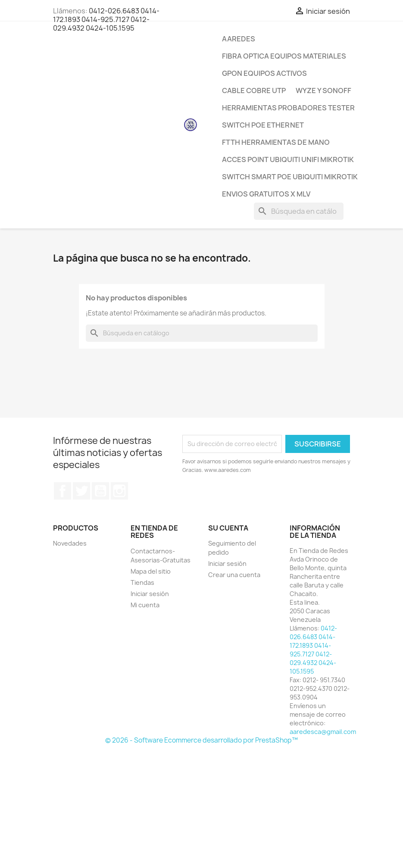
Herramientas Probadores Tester (288, 108)
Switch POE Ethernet (263, 125)
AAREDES (239, 39)
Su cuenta (228, 528)
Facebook (62, 491)
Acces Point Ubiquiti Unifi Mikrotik (288, 159)
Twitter (81, 491)
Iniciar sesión (150, 594)
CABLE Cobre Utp (254, 91)
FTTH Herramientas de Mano (276, 142)
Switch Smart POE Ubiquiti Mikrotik (290, 177)
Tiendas (142, 582)
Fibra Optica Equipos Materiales (284, 56)
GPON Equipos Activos (264, 73)
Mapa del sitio (151, 571)
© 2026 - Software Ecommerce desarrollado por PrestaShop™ (201, 740)
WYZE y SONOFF (323, 91)
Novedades (70, 543)
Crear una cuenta (234, 575)
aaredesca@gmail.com (323, 732)
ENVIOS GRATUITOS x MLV (266, 194)
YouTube (100, 491)
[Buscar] (299, 211)
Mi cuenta (145, 605)
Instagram (119, 491)
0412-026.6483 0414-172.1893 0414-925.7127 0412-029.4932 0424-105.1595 (106, 19)
